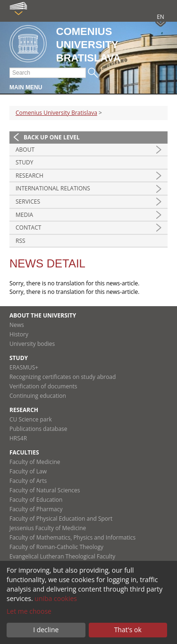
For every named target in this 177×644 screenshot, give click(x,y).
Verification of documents (43, 386)
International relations (53, 188)
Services (28, 202)
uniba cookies (56, 598)
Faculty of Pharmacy (36, 509)
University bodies (32, 344)
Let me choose (29, 611)
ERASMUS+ (24, 367)
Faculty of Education (36, 500)
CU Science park (31, 419)
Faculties (24, 452)
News (17, 325)
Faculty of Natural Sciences (45, 490)
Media (24, 215)
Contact (28, 228)
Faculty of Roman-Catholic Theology (56, 547)
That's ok (128, 630)
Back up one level (52, 137)
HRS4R (18, 438)
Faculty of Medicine (35, 462)
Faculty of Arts (28, 481)
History (19, 334)
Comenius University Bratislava (56, 113)
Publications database (38, 429)
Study (24, 162)
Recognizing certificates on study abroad (63, 377)
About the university (43, 315)
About (25, 150)
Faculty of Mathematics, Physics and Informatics (72, 537)
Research (29, 176)
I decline (46, 630)
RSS (21, 241)
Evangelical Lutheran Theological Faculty (62, 556)
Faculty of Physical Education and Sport (61, 519)
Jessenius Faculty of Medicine (48, 528)
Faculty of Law (28, 471)
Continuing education (38, 396)
